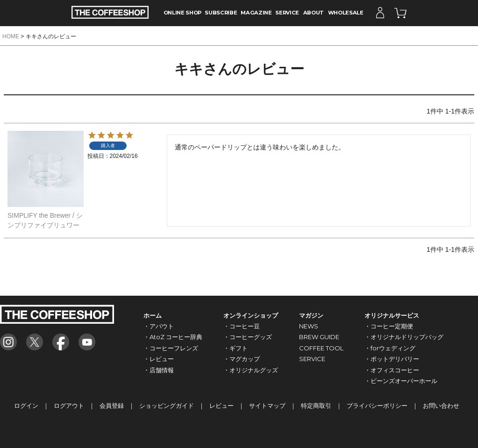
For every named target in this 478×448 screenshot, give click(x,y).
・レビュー (159, 359)
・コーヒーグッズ (248, 337)
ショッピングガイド (167, 405)
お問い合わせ (441, 405)
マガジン (311, 315)
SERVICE (287, 13)
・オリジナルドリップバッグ (404, 337)
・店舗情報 (159, 370)
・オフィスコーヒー (392, 370)
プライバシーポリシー (377, 405)
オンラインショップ (251, 315)
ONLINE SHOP (182, 13)
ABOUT (314, 13)
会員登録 (112, 405)
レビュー (221, 405)
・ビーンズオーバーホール (401, 381)
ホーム (153, 315)
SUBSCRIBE (221, 13)
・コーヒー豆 (242, 326)
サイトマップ (267, 405)
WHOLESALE (346, 13)
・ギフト (235, 348)
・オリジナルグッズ (251, 370)
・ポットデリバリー (392, 359)
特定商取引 (316, 405)
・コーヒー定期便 (389, 326)
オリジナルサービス (392, 315)
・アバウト (159, 326)
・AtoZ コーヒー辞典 (173, 337)
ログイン (26, 405)
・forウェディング (390, 348)
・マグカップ (242, 359)
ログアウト (69, 405)
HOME (11, 36)
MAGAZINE (256, 13)
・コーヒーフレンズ (171, 348)
